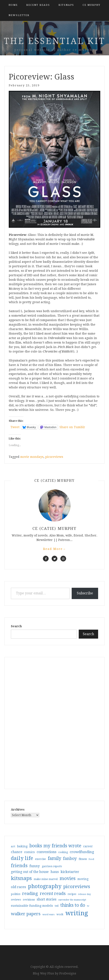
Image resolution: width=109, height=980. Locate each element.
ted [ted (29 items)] (57, 906)
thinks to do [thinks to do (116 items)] (73, 905)
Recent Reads (38, 5)
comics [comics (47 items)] (29, 852)
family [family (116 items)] (54, 858)
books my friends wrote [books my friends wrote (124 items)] (55, 846)
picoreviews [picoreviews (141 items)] (77, 886)
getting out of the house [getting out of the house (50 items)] (30, 872)
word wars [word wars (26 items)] (49, 915)
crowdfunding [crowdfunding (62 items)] (82, 852)
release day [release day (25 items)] (84, 894)
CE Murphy (92, 5)
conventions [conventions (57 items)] (47, 852)
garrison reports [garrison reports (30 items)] (52, 866)
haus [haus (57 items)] (55, 872)
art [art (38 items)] (13, 846)
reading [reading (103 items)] (30, 893)
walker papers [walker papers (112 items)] (26, 914)
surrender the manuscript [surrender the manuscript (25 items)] (72, 900)
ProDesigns (68, 973)
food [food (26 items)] (91, 859)
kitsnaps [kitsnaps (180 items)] (21, 878)
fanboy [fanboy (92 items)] (70, 859)
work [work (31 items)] (60, 914)
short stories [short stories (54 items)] (47, 899)
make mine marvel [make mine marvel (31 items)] (46, 879)
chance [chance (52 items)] (17, 852)
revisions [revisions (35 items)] (29, 900)
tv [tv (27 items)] (88, 906)
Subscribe (85, 593)
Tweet (15, 427)
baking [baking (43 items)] (22, 846)
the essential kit (54, 41)
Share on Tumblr (72, 427)
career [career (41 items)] (88, 846)
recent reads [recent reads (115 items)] (53, 893)
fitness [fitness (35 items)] (83, 859)
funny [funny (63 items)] (35, 866)
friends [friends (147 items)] (19, 865)
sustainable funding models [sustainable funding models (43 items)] (32, 906)
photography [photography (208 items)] (45, 886)
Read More (55, 549)
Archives (18, 810)
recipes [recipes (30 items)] (72, 894)
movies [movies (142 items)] (68, 878)
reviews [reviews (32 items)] (16, 900)
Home (13, 5)
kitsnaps (66, 5)
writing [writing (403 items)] (77, 913)
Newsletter (19, 15)
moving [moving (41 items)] (83, 879)
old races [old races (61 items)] (18, 887)
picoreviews (54, 457)
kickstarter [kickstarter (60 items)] (70, 872)
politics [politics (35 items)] (16, 894)
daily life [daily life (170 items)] (22, 858)
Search (16, 626)
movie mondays (32, 457)
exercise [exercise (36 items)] (40, 859)
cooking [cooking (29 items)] (63, 852)
